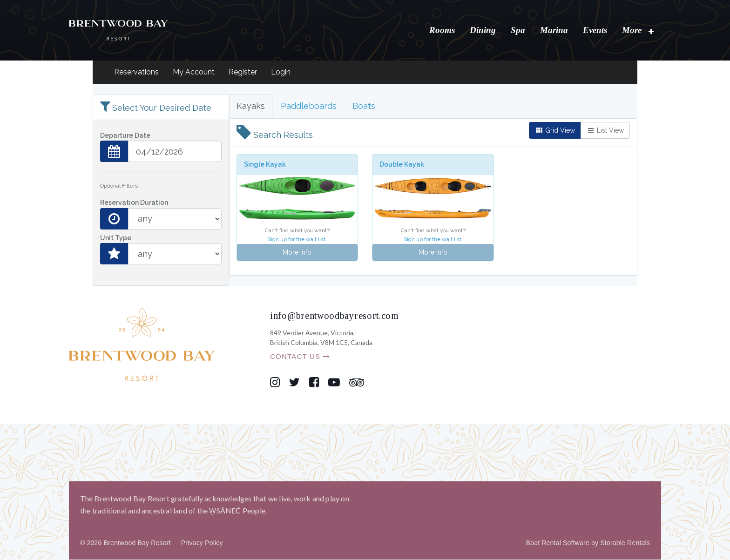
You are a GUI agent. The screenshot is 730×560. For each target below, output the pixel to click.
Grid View (555, 131)
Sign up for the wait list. (297, 240)
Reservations (136, 72)
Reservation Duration (134, 203)
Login (281, 72)
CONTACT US (300, 357)
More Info (297, 253)
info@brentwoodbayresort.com (335, 316)
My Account (194, 72)
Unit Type (116, 238)
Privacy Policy (202, 543)
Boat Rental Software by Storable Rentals (588, 543)
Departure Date (125, 136)
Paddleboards (309, 106)
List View (605, 131)
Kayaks (251, 106)
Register (243, 72)
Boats (364, 106)
